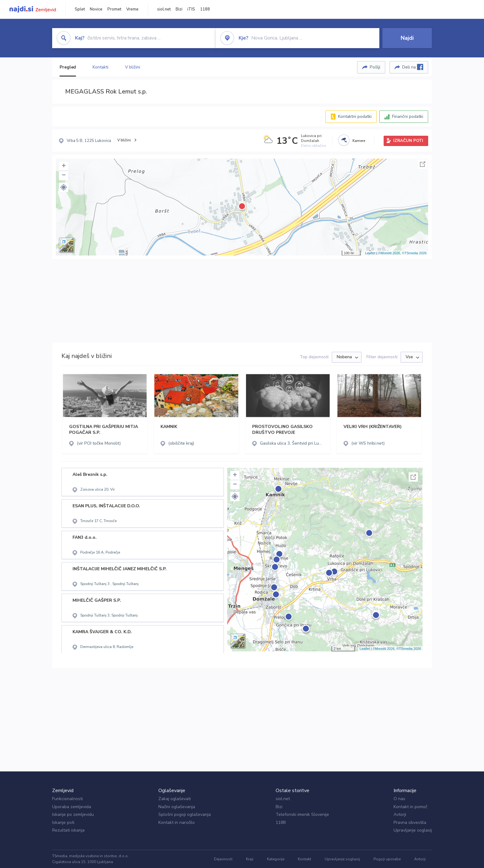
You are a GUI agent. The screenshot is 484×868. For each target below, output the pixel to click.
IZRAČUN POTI (408, 141)
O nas (399, 799)
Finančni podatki (408, 116)
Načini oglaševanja (177, 807)
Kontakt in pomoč (410, 807)
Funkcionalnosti (67, 799)
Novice (96, 9)
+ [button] (64, 166)
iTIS (191, 9)
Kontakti (100, 67)
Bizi (179, 9)
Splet (80, 9)
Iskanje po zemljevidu (73, 814)
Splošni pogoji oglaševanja (185, 814)
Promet (114, 9)
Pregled (68, 67)
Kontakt (305, 859)
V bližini (133, 67)
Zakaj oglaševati (175, 799)
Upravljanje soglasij (413, 830)
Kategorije (276, 859)
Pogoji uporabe (387, 859)
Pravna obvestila (410, 822)
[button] (64, 187)
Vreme (132, 9)
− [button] (64, 176)
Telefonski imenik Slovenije (302, 814)
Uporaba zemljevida (72, 807)
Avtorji (400, 814)
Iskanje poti (63, 822)
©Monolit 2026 (389, 253)
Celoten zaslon (423, 164)
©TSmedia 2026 (414, 253)
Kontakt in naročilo (177, 822)
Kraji (250, 859)
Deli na (413, 67)
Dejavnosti (223, 859)
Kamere (359, 141)
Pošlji (375, 67)
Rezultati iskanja (68, 830)
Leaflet (370, 253)
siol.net (164, 9)
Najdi (407, 38)
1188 (205, 9)
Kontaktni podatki (355, 116)
